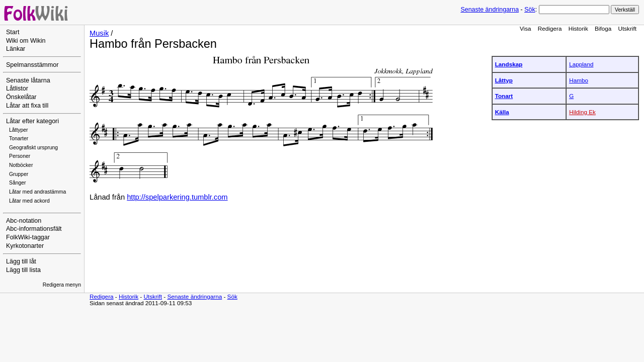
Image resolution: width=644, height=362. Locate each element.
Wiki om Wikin (26, 41)
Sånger (18, 183)
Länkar (16, 49)
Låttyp (504, 80)
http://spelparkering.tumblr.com (177, 197)
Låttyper (19, 130)
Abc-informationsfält (34, 229)
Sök (530, 10)
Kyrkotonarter (25, 246)
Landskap (509, 64)
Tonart (504, 96)
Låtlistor (17, 88)
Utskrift (627, 28)
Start (13, 32)
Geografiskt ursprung (33, 148)
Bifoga (603, 28)
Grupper (19, 174)
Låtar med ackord (29, 201)
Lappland (581, 64)
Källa (502, 112)
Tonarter (19, 139)
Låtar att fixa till (27, 106)
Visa (526, 28)
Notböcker (21, 165)
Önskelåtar (21, 97)
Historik (578, 28)
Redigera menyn (62, 285)
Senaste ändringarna (490, 10)
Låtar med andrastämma (37, 192)
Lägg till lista (23, 270)
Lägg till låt (21, 261)
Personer (20, 156)
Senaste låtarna (28, 80)
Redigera (550, 28)
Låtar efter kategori (32, 121)
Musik (99, 33)
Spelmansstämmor (32, 65)
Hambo (579, 80)
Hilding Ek (582, 112)
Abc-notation (24, 221)
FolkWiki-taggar (28, 237)
